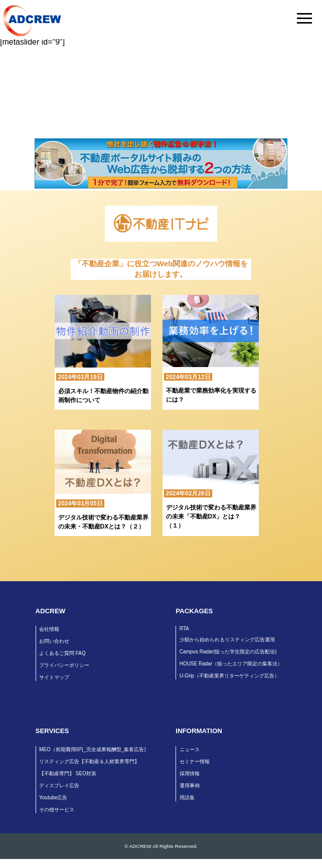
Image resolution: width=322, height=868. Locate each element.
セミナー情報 (195, 761)
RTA (184, 629)
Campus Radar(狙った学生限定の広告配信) (228, 652)
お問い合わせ (54, 641)
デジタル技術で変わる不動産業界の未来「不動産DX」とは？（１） (211, 516)
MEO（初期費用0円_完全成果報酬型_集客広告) (93, 749)
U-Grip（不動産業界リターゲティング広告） (229, 676)
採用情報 (190, 773)
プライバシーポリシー (64, 665)
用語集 (187, 798)
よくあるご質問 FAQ (62, 653)
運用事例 (190, 786)
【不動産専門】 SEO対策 (68, 773)
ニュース (190, 749)
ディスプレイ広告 (59, 786)
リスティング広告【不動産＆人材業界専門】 (89, 761)
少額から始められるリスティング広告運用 (227, 640)
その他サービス (57, 810)
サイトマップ (54, 677)
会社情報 (49, 629)
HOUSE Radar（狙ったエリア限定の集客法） (231, 664)
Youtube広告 (53, 798)
